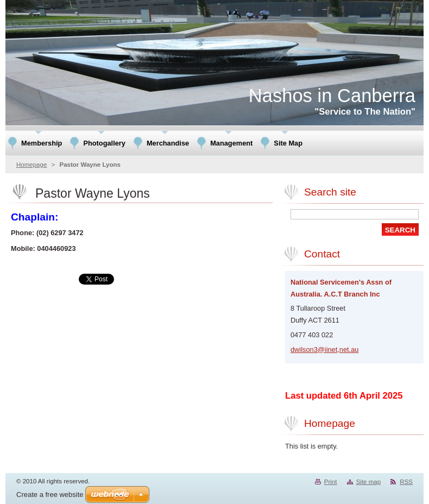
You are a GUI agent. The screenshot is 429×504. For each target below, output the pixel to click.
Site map (368, 482)
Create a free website (50, 494)
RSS (406, 482)
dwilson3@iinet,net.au (324, 349)
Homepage (31, 165)
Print (331, 482)
